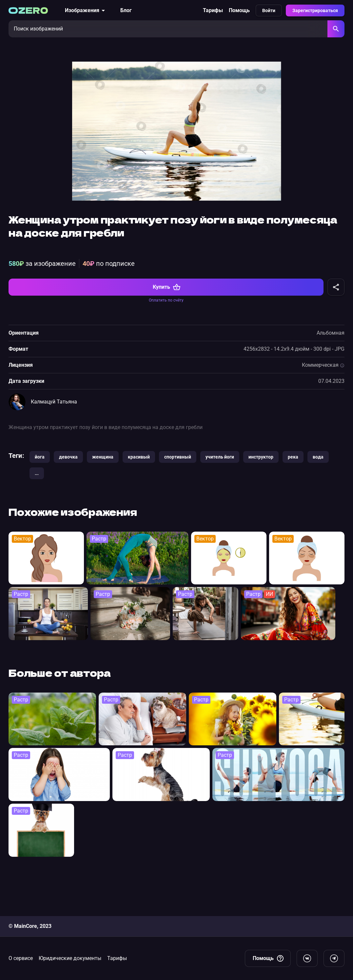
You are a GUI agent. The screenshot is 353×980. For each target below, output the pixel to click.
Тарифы (213, 10)
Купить (167, 333)
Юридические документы (70, 958)
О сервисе (21, 958)
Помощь (239, 10)
